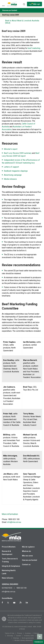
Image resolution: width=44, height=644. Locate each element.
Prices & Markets (9, 547)
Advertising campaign (13, 175)
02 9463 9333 (7, 588)
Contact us (26, 565)
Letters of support (11, 167)
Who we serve (27, 556)
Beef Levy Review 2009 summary (18, 153)
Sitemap (16, 638)
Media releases (10, 179)
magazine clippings (16, 171)
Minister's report (11, 149)
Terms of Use (10, 633)
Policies (36, 633)
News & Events (8, 578)
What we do (27, 551)
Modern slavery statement (24, 640)
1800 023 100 (21, 588)
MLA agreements (28, 638)
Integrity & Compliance (11, 566)
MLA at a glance (28, 547)
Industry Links (29, 636)
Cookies (28, 633)
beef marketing (34, 48)
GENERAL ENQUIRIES (10, 584)
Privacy (20, 633)
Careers (19, 636)
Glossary (10, 636)
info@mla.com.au (14, 522)
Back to (22, 22)
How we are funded (30, 560)
